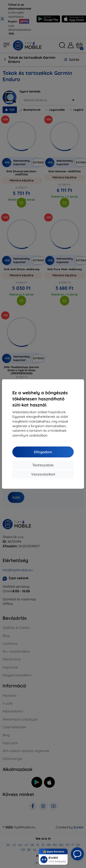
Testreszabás (43, 465)
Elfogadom (43, 452)
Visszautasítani (43, 474)
